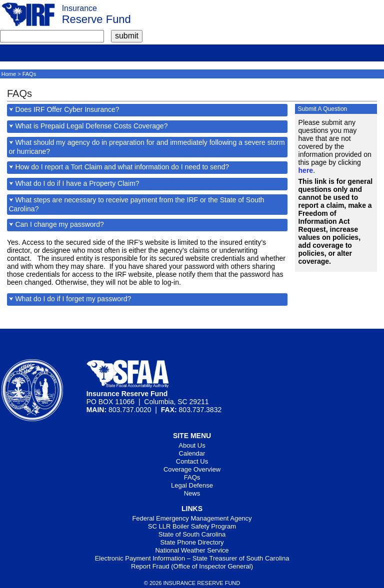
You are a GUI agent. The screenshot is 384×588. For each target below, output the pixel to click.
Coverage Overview (192, 469)
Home (9, 74)
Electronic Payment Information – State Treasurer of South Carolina (192, 558)
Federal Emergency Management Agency (192, 518)
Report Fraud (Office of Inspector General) (192, 566)
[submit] (127, 36)
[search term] (52, 36)
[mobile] (7, 52)
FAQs (192, 477)
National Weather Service (192, 550)
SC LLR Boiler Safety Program (192, 526)
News (192, 493)
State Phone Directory (192, 542)
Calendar (192, 453)
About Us (192, 445)
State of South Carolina (192, 534)
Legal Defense (192, 485)
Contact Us (192, 461)
